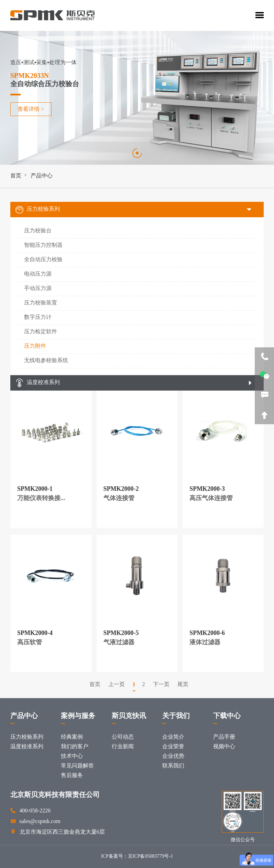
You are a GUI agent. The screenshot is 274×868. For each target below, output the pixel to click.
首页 (16, 176)
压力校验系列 (38, 209)
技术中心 (72, 756)
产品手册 (224, 737)
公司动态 (123, 737)
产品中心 (42, 176)
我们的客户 (75, 747)
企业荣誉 (173, 747)
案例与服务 (78, 716)
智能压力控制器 (43, 245)
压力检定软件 (41, 332)
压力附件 (35, 346)
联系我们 (173, 766)
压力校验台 (38, 231)
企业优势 (173, 756)
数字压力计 (38, 317)
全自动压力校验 (43, 260)
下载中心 (227, 716)
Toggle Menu (260, 15)
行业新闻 (123, 747)
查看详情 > (30, 109)
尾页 (183, 685)
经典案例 (72, 737)
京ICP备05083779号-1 (150, 857)
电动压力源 (38, 274)
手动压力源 (38, 288)
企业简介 (173, 737)
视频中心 (224, 747)
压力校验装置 (41, 303)
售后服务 (72, 776)
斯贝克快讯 (129, 716)
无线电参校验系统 (46, 361)
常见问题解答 (77, 766)
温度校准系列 (38, 383)
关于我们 (176, 716)
